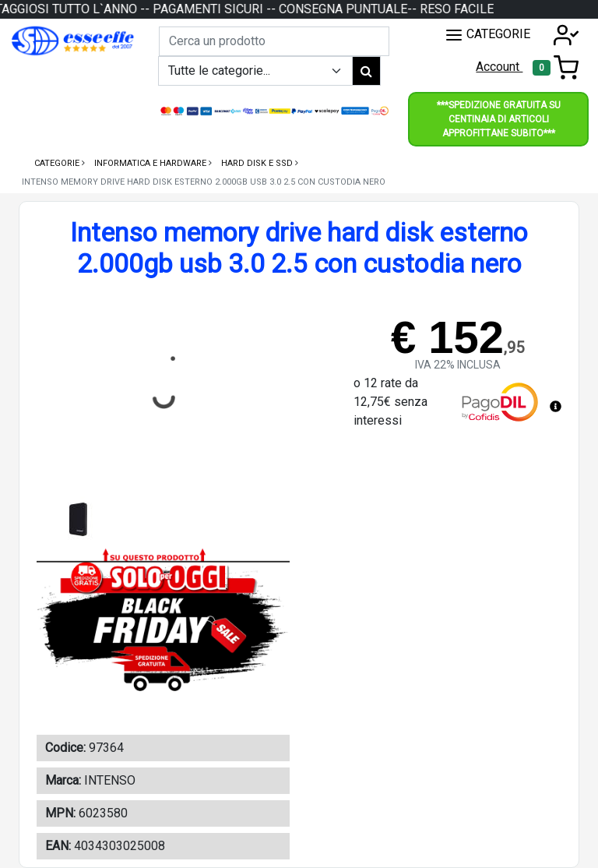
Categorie (58, 163)
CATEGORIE (487, 35)
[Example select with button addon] (255, 71)
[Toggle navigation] (556, 68)
